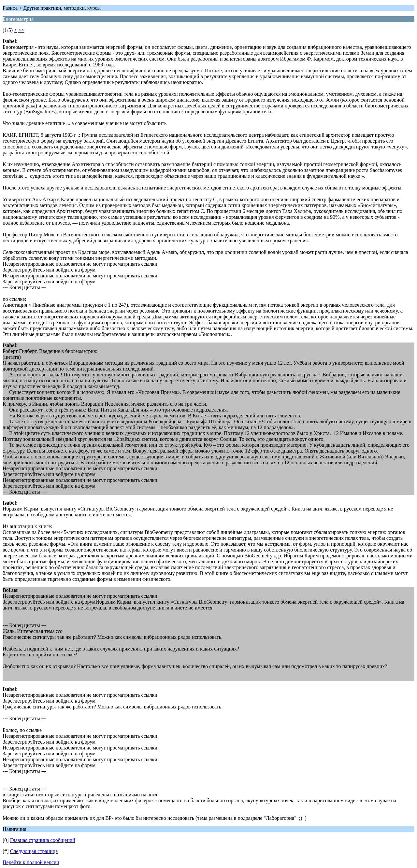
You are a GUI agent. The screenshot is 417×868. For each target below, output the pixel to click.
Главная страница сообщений (43, 840)
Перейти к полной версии (31, 862)
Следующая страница (34, 851)
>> (21, 30)
